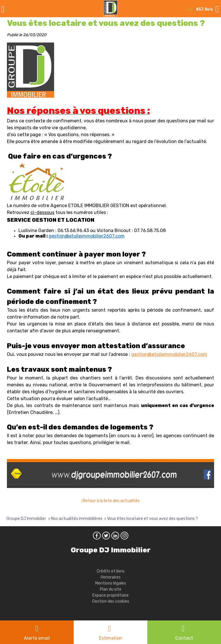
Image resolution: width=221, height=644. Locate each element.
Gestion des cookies (111, 601)
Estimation (111, 638)
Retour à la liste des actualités (111, 501)
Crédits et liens (111, 571)
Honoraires (111, 577)
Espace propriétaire (110, 595)
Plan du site (111, 589)
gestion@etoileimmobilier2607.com (87, 236)
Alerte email (37, 638)
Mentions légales (111, 583)
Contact (184, 638)
